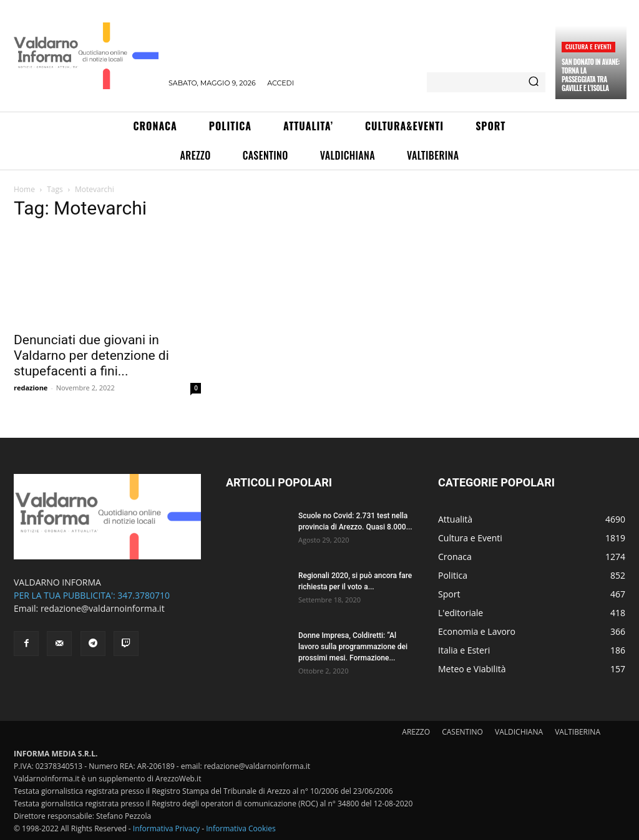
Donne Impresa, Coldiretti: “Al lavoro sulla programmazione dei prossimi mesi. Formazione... (353, 647)
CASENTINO (462, 732)
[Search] (534, 82)
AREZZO (416, 732)
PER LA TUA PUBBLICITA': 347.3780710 (92, 595)
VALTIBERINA (578, 732)
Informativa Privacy (166, 828)
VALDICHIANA (519, 732)
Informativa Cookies (241, 828)
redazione (31, 388)
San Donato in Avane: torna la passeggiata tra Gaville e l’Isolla (591, 75)
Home (24, 189)
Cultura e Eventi (588, 46)
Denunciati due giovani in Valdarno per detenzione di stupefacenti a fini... (91, 355)
